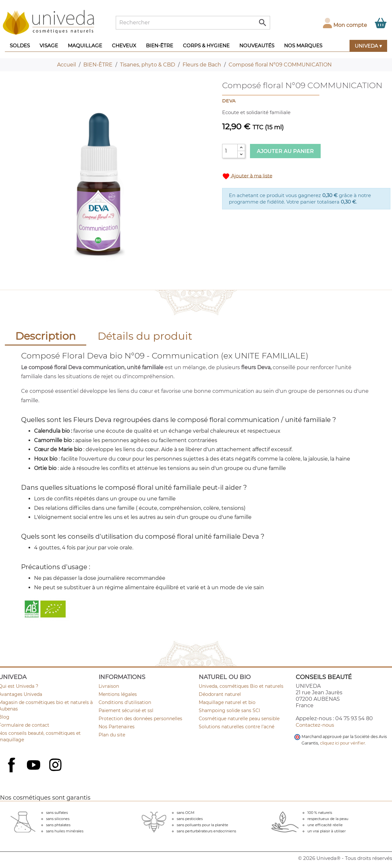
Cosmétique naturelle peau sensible (239, 719)
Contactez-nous (315, 725)
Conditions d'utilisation (125, 702)
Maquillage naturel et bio (227, 702)
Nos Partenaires (117, 727)
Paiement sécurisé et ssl (126, 710)
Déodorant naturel (220, 694)
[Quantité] (230, 151)
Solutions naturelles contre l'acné (237, 727)
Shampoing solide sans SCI (229, 710)
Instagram (56, 766)
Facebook (12, 772)
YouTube (34, 766)
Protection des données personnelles (140, 719)
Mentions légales (118, 694)
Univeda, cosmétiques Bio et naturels (241, 686)
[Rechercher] (193, 23)
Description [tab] (46, 336)
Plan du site (112, 735)
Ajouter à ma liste (247, 176)
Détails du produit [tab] (145, 336)
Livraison (109, 686)
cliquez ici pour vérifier (343, 743)
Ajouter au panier (285, 151)
